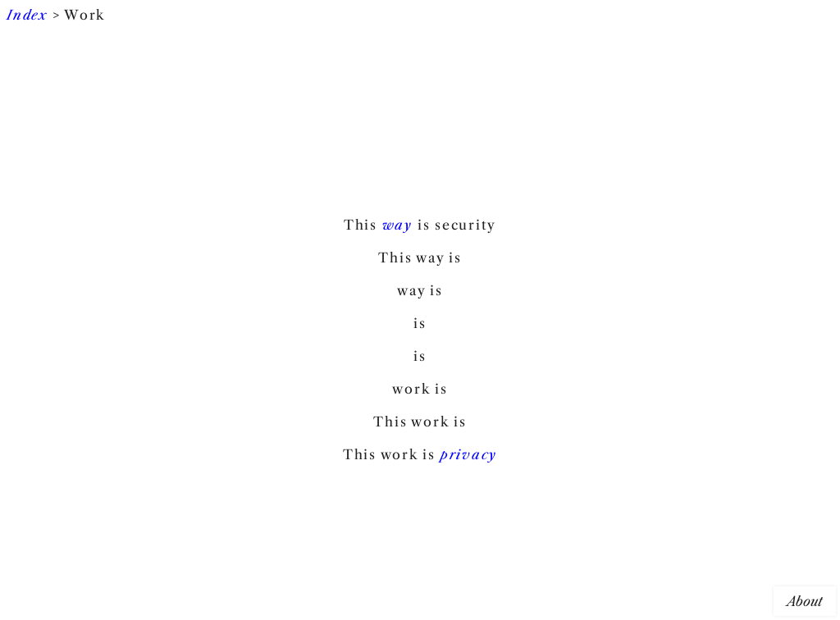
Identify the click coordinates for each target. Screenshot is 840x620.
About (805, 601)
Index (27, 15)
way (397, 225)
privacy (469, 454)
